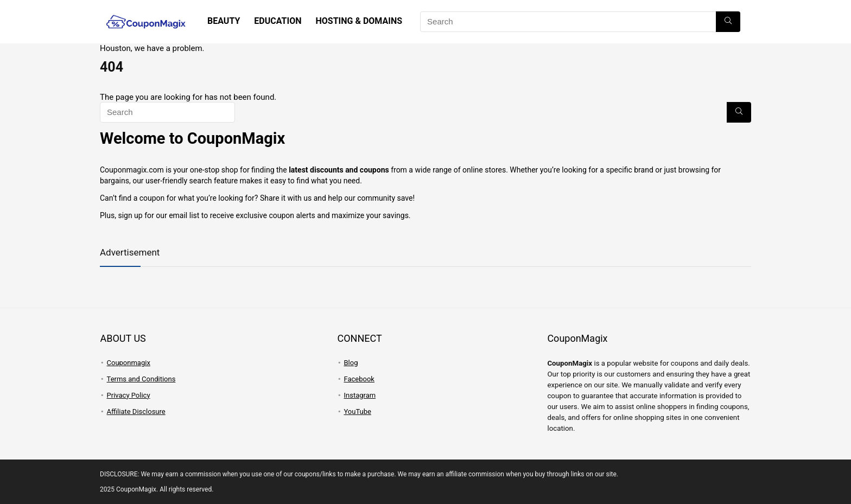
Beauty (224, 21)
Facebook (359, 379)
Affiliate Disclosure (136, 412)
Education (278, 21)
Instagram (360, 395)
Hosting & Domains (359, 21)
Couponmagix (129, 363)
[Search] (728, 22)
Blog (351, 363)
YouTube (357, 412)
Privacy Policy (129, 395)
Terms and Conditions (141, 379)
